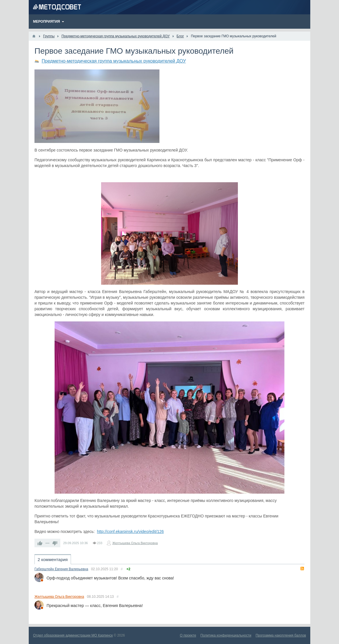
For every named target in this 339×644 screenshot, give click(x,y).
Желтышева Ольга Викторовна (135, 543)
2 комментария (53, 559)
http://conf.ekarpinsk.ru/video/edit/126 (130, 532)
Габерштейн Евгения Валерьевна (61, 569)
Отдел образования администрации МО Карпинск (73, 635)
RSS (302, 569)
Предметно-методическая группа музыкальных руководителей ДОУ (114, 61)
